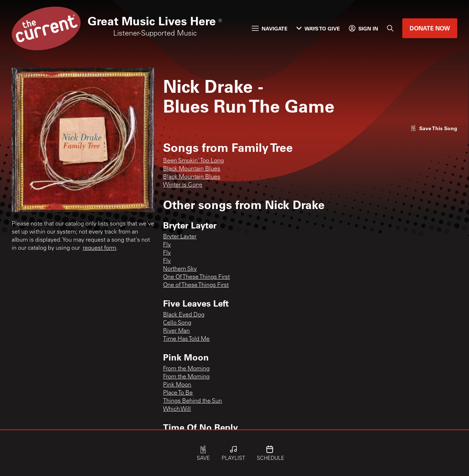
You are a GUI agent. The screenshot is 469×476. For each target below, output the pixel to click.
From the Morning (186, 369)
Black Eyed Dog (184, 315)
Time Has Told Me (186, 339)
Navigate (270, 28)
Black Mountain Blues (192, 169)
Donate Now (430, 28)
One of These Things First (196, 285)
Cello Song (177, 323)
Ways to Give (318, 28)
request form (99, 248)
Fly (167, 245)
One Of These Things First (196, 277)
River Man (176, 331)
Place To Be (178, 393)
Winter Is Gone (183, 185)
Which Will (177, 409)
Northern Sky (180, 269)
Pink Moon (177, 385)
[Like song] (434, 128)
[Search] (390, 28)
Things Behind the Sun (193, 401)
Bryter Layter (180, 237)
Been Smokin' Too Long (193, 161)
